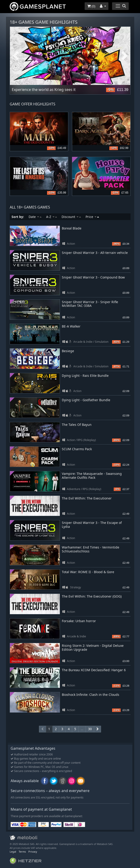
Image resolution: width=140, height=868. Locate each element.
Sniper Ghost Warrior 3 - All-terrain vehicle (95, 253)
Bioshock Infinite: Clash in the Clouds (91, 695)
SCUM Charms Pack (77, 449)
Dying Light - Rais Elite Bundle (85, 376)
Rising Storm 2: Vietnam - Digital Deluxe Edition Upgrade (93, 647)
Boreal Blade (72, 228)
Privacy (33, 852)
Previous (16, 56)
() (91, 6)
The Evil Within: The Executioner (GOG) (92, 596)
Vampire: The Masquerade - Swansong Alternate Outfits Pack (92, 476)
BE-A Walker (71, 326)
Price (92, 217)
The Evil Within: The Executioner (87, 498)
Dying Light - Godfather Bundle (86, 400)
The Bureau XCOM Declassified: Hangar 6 (94, 670)
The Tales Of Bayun (77, 425)
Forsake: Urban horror (79, 621)
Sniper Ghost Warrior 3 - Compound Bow (93, 277)
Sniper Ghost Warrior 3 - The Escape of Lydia (92, 525)
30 (90, 729)
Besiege (68, 351)
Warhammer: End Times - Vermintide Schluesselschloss (91, 549)
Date (35, 217)
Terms (22, 852)
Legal (13, 852)
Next (125, 56)
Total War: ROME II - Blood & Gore (88, 572)
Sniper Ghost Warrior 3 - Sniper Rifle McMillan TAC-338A (90, 304)
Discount (71, 217)
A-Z (52, 217)
